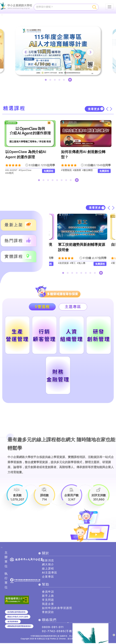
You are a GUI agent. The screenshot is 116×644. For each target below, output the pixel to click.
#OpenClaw (25, 170)
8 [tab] (71, 181)
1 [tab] (46, 80)
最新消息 (48, 561)
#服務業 (77, 170)
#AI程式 (9, 173)
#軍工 (73, 263)
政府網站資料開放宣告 (16, 613)
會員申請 (48, 593)
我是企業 (48, 605)
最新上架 (14, 225)
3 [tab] (55, 80)
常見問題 (48, 601)
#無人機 (81, 263)
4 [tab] (60, 80)
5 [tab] (64, 80)
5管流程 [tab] (42, 307)
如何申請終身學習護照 (57, 609)
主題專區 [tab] (73, 307)
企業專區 (48, 578)
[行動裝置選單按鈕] (110, 7)
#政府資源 (63, 263)
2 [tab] (51, 80)
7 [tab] (67, 181)
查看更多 (94, 109)
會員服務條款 (13, 622)
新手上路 (48, 597)
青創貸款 (48, 613)
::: (2, 15)
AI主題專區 (50, 573)
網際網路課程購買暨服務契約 (19, 627)
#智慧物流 (66, 170)
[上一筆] (27, 52)
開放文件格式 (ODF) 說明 (18, 618)
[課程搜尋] (62, 7)
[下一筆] (89, 52)
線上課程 (48, 569)
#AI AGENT (11, 170)
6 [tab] (62, 181)
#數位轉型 (87, 170)
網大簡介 (48, 565)
